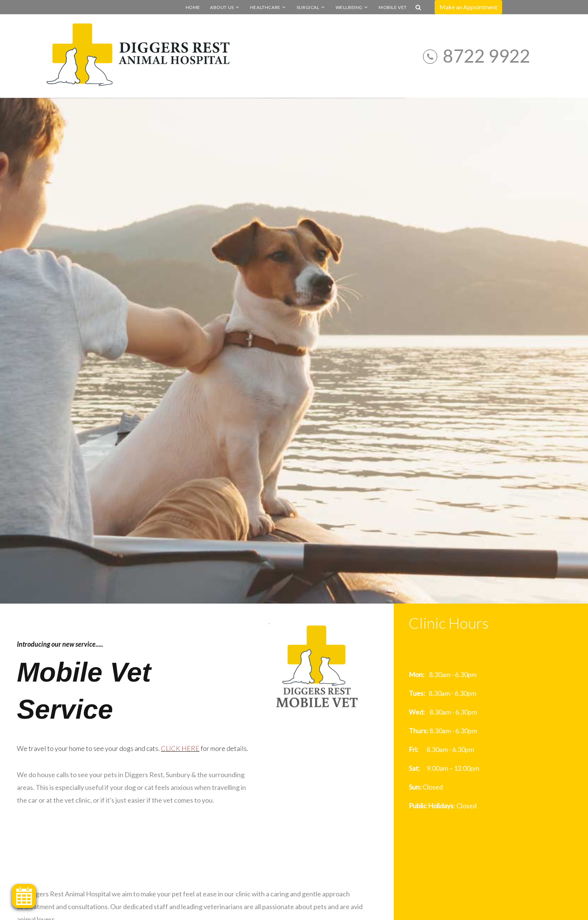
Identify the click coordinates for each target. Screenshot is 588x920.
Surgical (308, 7)
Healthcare (265, 7)
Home (193, 7)
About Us (222, 7)
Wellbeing (349, 7)
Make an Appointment (468, 7)
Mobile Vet (393, 7)
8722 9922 (487, 56)
